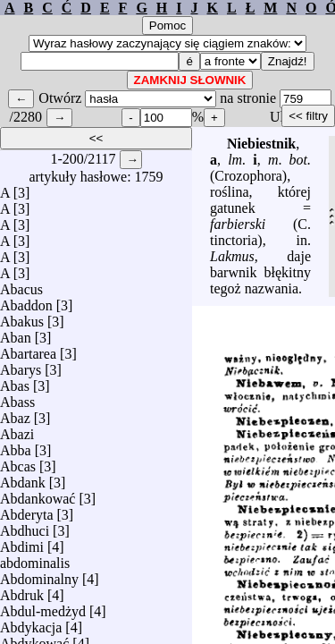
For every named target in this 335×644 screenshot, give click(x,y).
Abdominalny (39, 575)
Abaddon (26, 301)
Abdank (23, 478)
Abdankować (38, 494)
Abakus (22, 317)
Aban (16, 333)
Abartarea (28, 349)
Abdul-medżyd (43, 607)
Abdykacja (31, 623)
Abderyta (27, 510)
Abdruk (22, 591)
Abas (15, 381)
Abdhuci (25, 526)
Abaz (15, 414)
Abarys (21, 365)
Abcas (18, 462)
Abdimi (22, 542)
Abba (16, 446)
